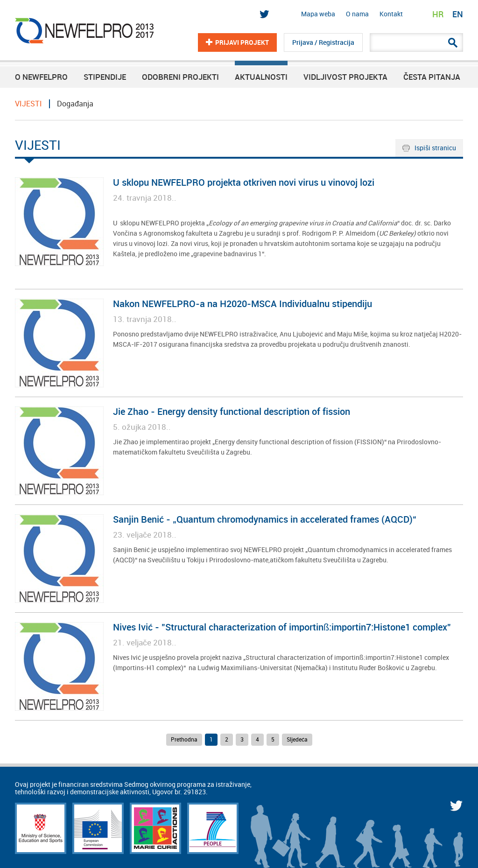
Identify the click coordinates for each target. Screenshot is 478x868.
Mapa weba (318, 14)
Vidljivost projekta (345, 77)
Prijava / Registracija (323, 42)
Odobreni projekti (180, 77)
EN (458, 14)
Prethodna (184, 740)
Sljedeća (297, 740)
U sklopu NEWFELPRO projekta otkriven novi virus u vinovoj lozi (244, 183)
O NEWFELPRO (41, 77)
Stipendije (105, 77)
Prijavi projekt (242, 42)
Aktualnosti (261, 77)
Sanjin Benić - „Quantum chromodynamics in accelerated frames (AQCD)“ (265, 520)
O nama (357, 14)
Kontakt (391, 14)
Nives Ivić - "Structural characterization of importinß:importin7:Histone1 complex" (282, 627)
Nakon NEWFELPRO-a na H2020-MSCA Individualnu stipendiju (243, 304)
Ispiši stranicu (435, 148)
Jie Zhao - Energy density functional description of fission (232, 412)
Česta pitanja (432, 77)
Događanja (75, 104)
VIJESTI (28, 104)
